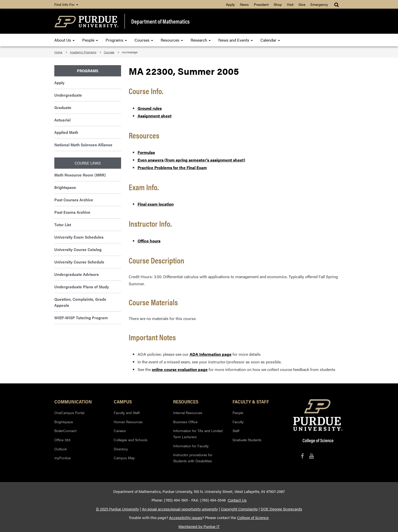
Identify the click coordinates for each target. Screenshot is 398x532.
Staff (236, 431)
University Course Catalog (78, 249)
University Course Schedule (79, 262)
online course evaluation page (180, 369)
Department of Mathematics (160, 21)
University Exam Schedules (79, 237)
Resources (172, 40)
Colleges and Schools (131, 440)
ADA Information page (211, 354)
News (244, 4)
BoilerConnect (65, 431)
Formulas (146, 152)
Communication (73, 401)
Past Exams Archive (72, 212)
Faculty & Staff (251, 401)
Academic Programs (83, 52)
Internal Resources (188, 413)
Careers (120, 431)
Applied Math (66, 132)
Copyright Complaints (239, 509)
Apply (230, 4)
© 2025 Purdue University (117, 509)
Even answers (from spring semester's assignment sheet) (191, 160)
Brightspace (65, 187)
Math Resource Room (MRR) (80, 175)
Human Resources (128, 422)
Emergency (319, 4)
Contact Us (237, 500)
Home (58, 52)
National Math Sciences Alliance (83, 145)
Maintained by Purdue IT (199, 526)
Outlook (61, 449)
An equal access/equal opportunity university (180, 509)
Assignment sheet (155, 116)
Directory (121, 449)
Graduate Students (247, 440)
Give (302, 4)
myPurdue (62, 458)
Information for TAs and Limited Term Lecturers (198, 434)
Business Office (185, 422)
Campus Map (124, 458)
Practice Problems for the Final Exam (172, 167)
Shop (278, 4)
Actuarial (62, 120)
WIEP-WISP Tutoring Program (81, 318)
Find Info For (66, 4)
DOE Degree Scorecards (281, 509)
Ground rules (150, 108)
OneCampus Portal (69, 413)
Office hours (149, 241)
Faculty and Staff (127, 413)
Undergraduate (68, 95)
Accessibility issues (186, 518)
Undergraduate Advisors (77, 274)
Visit (290, 4)
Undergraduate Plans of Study (82, 287)
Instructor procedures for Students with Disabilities (193, 458)
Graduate (63, 107)
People (90, 40)
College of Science (253, 518)
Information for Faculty (191, 446)
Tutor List (63, 225)
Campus (123, 401)
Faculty (238, 422)
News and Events (236, 40)
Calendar (270, 40)
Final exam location (156, 204)
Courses (144, 40)
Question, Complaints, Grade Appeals (80, 302)
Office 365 (62, 440)
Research (201, 40)
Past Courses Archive (74, 200)
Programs (116, 40)
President (261, 4)
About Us (64, 40)
